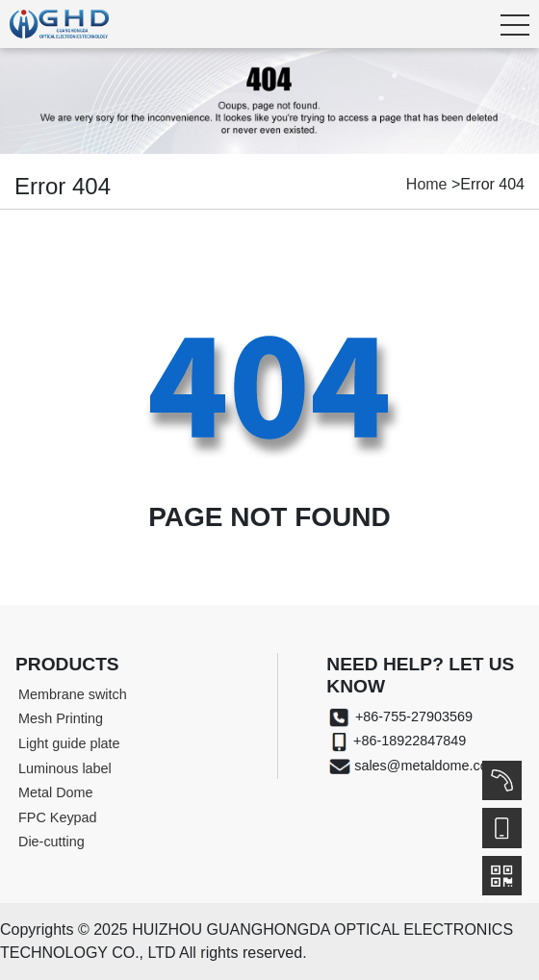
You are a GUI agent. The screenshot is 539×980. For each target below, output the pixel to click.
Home (427, 184)
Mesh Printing (61, 718)
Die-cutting (51, 842)
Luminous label (65, 768)
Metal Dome (56, 792)
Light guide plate (69, 743)
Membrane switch (73, 694)
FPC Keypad (58, 817)
